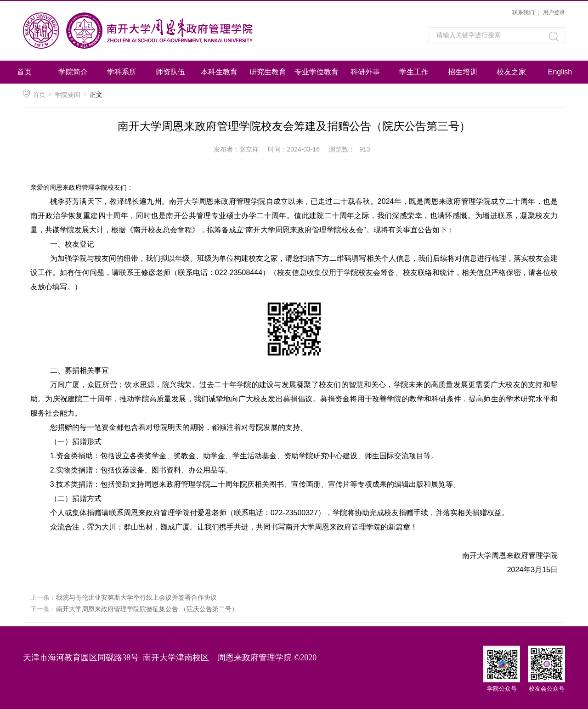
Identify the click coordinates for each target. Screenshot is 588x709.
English (560, 72)
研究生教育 (268, 72)
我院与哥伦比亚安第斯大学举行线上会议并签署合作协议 (136, 597)
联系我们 (523, 12)
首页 (24, 72)
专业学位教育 (317, 72)
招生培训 (463, 72)
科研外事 (365, 72)
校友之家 (511, 72)
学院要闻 (68, 95)
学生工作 (414, 72)
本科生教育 (219, 72)
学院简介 (73, 72)
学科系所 (122, 72)
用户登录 (554, 12)
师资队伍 (170, 72)
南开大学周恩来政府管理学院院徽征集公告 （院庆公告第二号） (147, 609)
